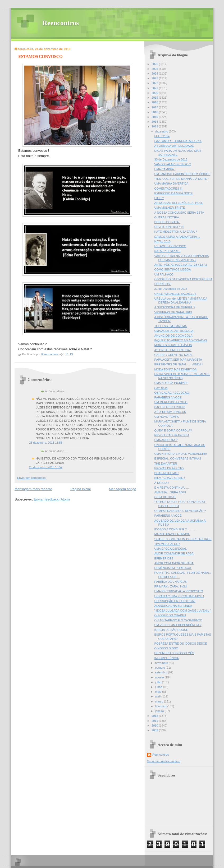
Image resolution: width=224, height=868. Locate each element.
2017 (155, 107)
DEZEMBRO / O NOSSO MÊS (174, 653)
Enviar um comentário (31, 478)
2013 (155, 126)
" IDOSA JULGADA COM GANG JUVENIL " (183, 610)
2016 (155, 112)
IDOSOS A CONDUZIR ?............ (176, 529)
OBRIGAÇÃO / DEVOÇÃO (172, 393)
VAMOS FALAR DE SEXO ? (173, 164)
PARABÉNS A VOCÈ (168, 516)
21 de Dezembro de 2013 (171, 289)
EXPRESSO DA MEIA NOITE (174, 193)
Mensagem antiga (123, 489)
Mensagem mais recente (33, 489)
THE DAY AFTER (166, 463)
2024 (155, 74)
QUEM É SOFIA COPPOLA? (173, 430)
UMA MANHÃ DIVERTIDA (172, 183)
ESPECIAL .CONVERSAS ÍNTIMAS (178, 458)
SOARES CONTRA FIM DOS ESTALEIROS (183, 539)
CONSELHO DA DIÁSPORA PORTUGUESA (184, 279)
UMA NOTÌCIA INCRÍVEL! (171, 383)
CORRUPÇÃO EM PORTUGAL (175, 601)
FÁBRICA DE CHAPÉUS (171, 582)
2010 (155, 725)
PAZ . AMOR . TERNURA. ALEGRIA (178, 141)
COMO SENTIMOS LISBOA (173, 269)
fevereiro (161, 706)
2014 (155, 122)
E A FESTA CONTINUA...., (172, 488)
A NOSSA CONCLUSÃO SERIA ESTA (179, 213)
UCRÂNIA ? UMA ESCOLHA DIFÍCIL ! (179, 596)
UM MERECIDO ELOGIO (171, 402)
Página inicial (81, 489)
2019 (155, 98)
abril (158, 696)
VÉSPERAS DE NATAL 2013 (173, 312)
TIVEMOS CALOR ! (167, 544)
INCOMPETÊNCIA (167, 658)
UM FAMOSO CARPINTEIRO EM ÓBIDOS (182, 174)
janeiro (160, 711)
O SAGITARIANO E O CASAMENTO (178, 620)
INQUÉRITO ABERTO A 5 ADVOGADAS (181, 340)
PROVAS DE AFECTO (169, 468)
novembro (162, 663)
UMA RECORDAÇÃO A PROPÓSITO (179, 591)
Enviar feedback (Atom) (52, 499)
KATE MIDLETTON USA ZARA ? (176, 232)
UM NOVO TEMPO (167, 417)
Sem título (161, 388)
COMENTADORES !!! (168, 189)
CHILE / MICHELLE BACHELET (175, 294)
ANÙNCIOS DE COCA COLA (173, 336)
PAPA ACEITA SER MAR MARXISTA (178, 360)
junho (159, 687)
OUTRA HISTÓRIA (167, 217)
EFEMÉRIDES (164, 558)
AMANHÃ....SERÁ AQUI (170, 492)
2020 (155, 93)
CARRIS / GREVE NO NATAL (174, 355)
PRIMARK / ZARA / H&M (171, 586)
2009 (155, 730)
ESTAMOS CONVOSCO (170, 246)
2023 (155, 78)
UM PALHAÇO (164, 274)
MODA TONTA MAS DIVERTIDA (176, 369)
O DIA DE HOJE (165, 497)
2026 (155, 64)
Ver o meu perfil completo (164, 761)
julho (158, 682)
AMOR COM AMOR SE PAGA (174, 553)
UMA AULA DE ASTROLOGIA (174, 331)
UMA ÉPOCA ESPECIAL (171, 549)
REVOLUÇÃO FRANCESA (172, 435)
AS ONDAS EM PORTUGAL (173, 350)
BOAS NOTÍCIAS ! (167, 473)
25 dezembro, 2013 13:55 (46, 443)
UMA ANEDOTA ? (166, 440)
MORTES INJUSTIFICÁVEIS (173, 345)
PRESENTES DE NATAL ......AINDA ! (179, 364)
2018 (155, 102)
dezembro (162, 131)
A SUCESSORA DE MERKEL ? (175, 307)
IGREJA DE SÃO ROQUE (171, 630)
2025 (155, 69)
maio (159, 692)
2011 (155, 721)
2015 (155, 117)
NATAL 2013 (163, 241)
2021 (155, 88)
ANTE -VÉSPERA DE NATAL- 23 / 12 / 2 (181, 265)
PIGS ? (159, 198)
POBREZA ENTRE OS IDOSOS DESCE (181, 644)
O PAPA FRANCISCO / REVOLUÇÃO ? (180, 511)
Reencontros (61, 23)
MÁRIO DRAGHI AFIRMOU (172, 534)
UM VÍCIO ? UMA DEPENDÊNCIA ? (178, 625)
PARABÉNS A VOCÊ (168, 397)
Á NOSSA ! (162, 483)
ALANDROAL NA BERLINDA (173, 606)
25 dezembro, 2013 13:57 (46, 467)
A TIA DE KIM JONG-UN (170, 412)
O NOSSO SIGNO (166, 648)
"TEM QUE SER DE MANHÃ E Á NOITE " (182, 179)
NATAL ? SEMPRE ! (168, 251)
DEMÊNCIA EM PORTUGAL (173, 568)
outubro (160, 668)
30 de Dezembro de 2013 (171, 159)
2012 (155, 716)
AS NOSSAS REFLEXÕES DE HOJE (179, 203)
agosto (160, 677)
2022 (155, 83)
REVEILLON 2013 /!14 (169, 227)
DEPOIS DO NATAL (167, 222)
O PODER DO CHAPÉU (170, 615)
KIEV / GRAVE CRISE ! (170, 478)
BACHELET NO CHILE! (170, 407)
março (159, 701)
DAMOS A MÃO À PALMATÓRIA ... (177, 237)
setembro (161, 672)
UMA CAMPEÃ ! (165, 169)
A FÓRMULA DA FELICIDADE (174, 146)
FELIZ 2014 (162, 136)
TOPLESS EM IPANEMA (171, 326)
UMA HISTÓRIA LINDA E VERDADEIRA (181, 454)
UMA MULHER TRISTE (170, 208)
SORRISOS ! (163, 284)
